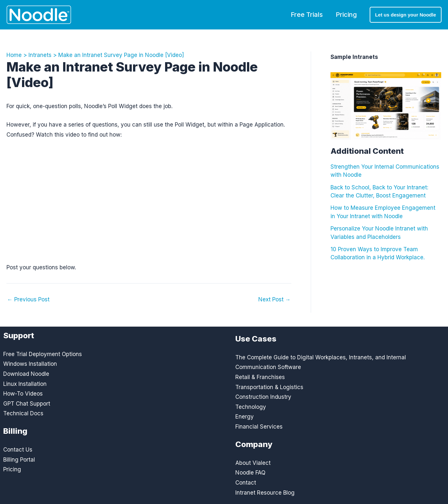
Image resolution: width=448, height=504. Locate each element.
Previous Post (28, 300)
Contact (246, 483)
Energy (245, 417)
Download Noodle (26, 374)
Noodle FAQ (250, 473)
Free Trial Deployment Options (43, 354)
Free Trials (307, 15)
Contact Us (18, 450)
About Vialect (253, 463)
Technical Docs (23, 413)
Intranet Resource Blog (265, 493)
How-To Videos (23, 394)
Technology (251, 407)
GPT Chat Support (27, 404)
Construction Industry (263, 397)
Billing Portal (19, 460)
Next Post (274, 300)
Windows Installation (30, 364)
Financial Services (259, 427)
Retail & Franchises (260, 377)
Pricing (346, 15)
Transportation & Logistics (269, 387)
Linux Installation (25, 384)
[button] (406, 15)
